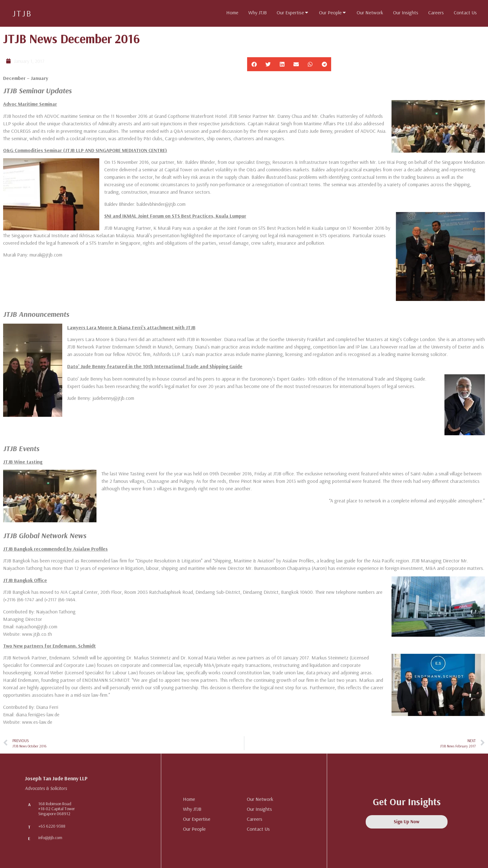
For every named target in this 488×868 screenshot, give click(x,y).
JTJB (22, 13)
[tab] (232, 12)
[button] (254, 64)
